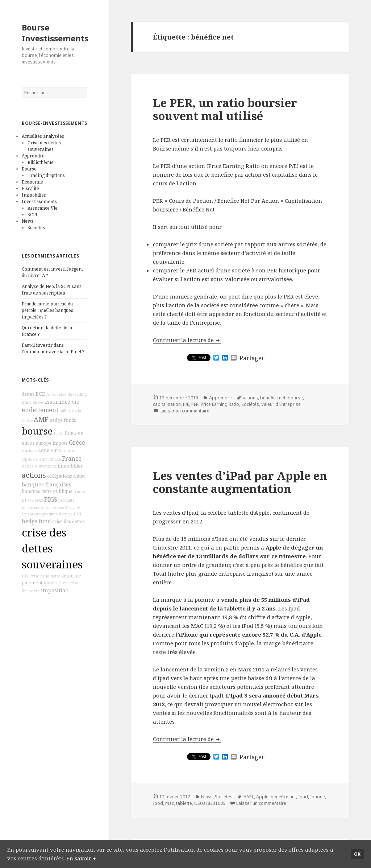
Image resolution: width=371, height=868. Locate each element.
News (28, 221)
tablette (184, 803)
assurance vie (62, 402)
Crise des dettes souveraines (44, 146)
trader (80, 491)
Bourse (29, 169)
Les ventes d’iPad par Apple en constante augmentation (240, 482)
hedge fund (36, 521)
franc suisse (32, 402)
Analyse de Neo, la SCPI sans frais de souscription (52, 290)
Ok (357, 854)
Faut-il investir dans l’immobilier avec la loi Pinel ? (53, 348)
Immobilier (34, 195)
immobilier (70, 466)
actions (34, 475)
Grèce (77, 443)
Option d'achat (35, 459)
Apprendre (33, 156)
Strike (55, 459)
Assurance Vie (43, 208)
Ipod (158, 803)
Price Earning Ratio (220, 404)
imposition (55, 590)
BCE (40, 394)
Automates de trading (66, 394)
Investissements (39, 201)
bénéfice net (273, 398)
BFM (26, 500)
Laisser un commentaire (184, 411)
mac (170, 803)
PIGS (51, 499)
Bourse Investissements (55, 33)
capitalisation (167, 404)
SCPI (32, 215)
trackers (29, 451)
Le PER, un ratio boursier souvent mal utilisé (225, 109)
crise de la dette (45, 576)
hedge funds (63, 420)
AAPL (249, 797)
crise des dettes (68, 521)
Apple (262, 797)
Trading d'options (46, 175)
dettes (28, 394)
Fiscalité (30, 188)
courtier (70, 451)
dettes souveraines (39, 466)
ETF (26, 576)
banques (31, 491)
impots (60, 443)
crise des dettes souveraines (52, 548)
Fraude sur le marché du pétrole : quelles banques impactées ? (47, 310)
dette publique (57, 491)
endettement (40, 410)
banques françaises (47, 484)
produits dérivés (57, 514)
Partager (252, 358)
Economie (32, 182)
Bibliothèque (41, 162)
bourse (37, 431)
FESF (59, 433)
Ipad (303, 797)
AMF (41, 419)
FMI (77, 514)
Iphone (318, 797)
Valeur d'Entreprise (281, 404)
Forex (37, 500)
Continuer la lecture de (187, 340)
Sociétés (36, 228)
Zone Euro (50, 450)
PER (195, 404)
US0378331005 (210, 803)
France (72, 458)
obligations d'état (66, 476)
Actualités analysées (43, 136)
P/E (186, 404)
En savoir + (81, 858)
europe (43, 443)
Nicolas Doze (56, 583)
